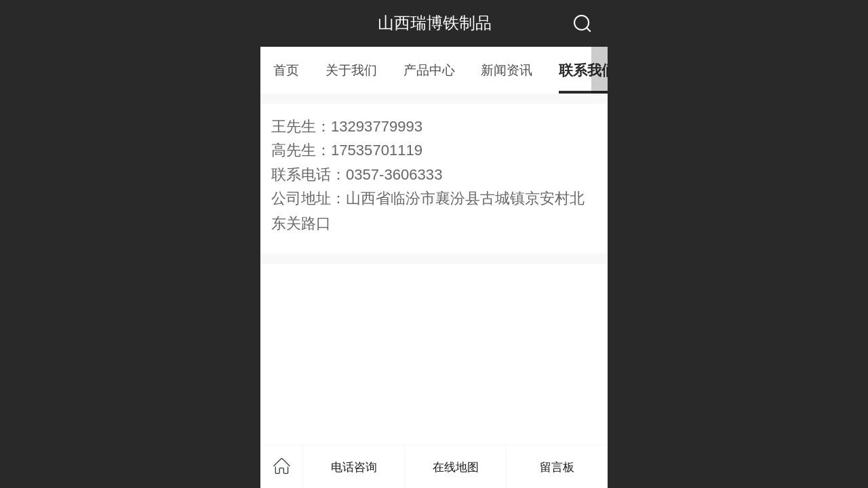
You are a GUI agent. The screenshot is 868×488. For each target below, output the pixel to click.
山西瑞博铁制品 (435, 23)
